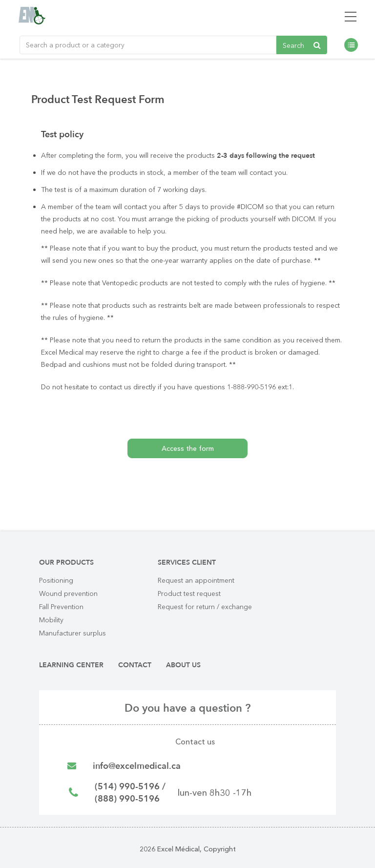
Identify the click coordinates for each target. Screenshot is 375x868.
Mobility (51, 620)
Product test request (189, 593)
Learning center (71, 665)
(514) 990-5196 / (130, 787)
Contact (135, 665)
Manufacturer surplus (73, 633)
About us (183, 665)
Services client (187, 562)
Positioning (56, 580)
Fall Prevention (61, 607)
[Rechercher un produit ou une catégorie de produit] (148, 45)
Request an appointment (196, 580)
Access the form (188, 448)
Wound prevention (68, 593)
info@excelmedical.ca (137, 766)
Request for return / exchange (205, 607)
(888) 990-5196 (127, 799)
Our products (66, 562)
